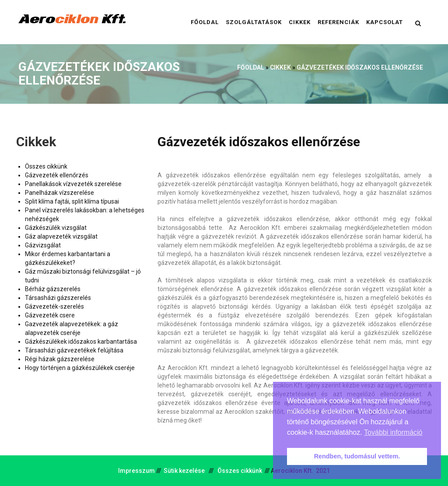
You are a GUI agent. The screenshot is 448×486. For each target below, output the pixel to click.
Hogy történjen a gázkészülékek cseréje (80, 368)
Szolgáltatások (254, 22)
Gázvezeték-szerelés (54, 306)
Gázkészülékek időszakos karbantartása (81, 342)
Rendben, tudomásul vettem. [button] (357, 456)
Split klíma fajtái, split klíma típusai (72, 201)
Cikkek (300, 22)
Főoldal (205, 22)
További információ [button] (393, 432)
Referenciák (338, 22)
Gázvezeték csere (50, 315)
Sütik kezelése (184, 471)
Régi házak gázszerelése (60, 359)
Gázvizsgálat (43, 245)
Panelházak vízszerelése (59, 193)
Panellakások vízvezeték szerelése (73, 184)
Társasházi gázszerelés (58, 298)
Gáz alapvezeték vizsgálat (61, 236)
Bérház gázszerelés (53, 289)
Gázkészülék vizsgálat (56, 228)
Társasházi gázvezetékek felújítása (74, 350)
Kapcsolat (385, 22)
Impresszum (136, 471)
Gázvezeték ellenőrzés (57, 175)
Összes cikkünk (46, 166)
